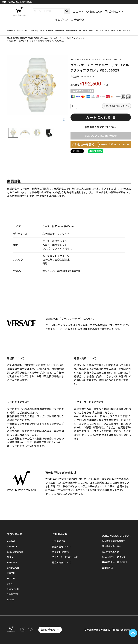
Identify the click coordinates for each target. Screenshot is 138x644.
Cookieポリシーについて (114, 557)
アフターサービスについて (65, 557)
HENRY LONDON (95, 30)
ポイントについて (61, 552)
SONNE (11, 600)
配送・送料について (62, 547)
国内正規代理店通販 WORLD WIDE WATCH (23, 38)
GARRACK (21, 30)
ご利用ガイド (114, 12)
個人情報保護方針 (110, 552)
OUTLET (126, 30)
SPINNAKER (71, 30)
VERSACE (59, 30)
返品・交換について (62, 563)
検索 (67, 11)
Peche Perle (13, 589)
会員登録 (77, 20)
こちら (110, 380)
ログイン (61, 20)
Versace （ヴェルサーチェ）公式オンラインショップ (63, 38)
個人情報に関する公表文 (114, 541)
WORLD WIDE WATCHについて (116, 536)
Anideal (10, 30)
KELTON (11, 578)
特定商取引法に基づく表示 (115, 562)
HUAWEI (82, 30)
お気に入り (94, 12)
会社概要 (106, 568)
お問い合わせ (48, 630)
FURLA (49, 30)
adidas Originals (35, 30)
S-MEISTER (13, 594)
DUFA (113, 30)
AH (106, 30)
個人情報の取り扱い (111, 547)
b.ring (119, 30)
